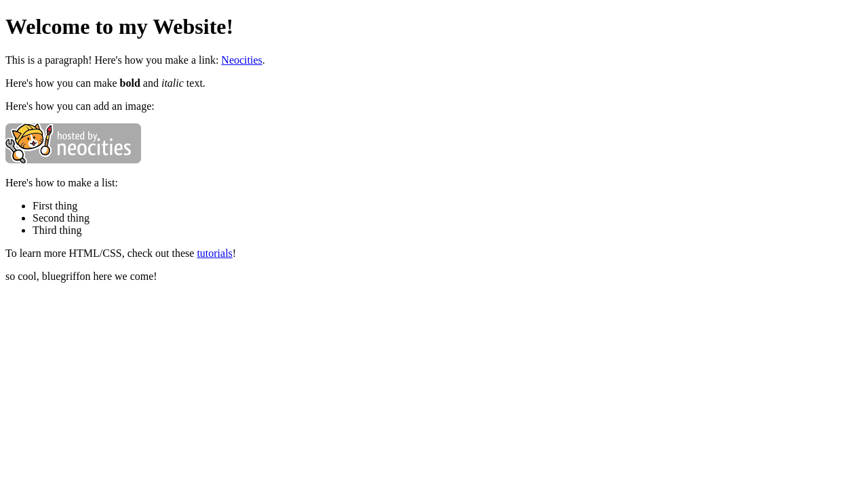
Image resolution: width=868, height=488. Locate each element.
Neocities (241, 60)
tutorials (214, 253)
